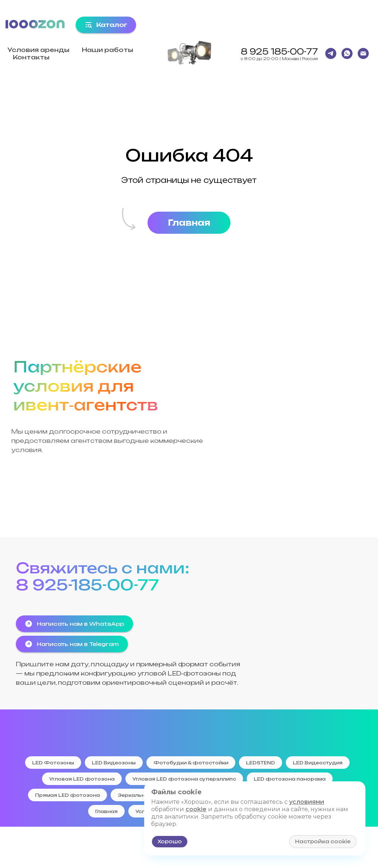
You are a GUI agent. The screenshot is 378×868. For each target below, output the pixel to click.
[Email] (363, 53)
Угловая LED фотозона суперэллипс (184, 779)
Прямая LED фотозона (67, 795)
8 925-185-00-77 (87, 585)
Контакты (31, 57)
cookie (196, 809)
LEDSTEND (261, 763)
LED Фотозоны (53, 763)
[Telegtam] (331, 53)
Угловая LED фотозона (82, 779)
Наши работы (107, 50)
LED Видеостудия (318, 763)
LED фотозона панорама (290, 779)
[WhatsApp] (347, 53)
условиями (307, 802)
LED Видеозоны (114, 763)
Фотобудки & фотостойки (191, 763)
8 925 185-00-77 (279, 51)
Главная (106, 811)
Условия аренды (38, 50)
